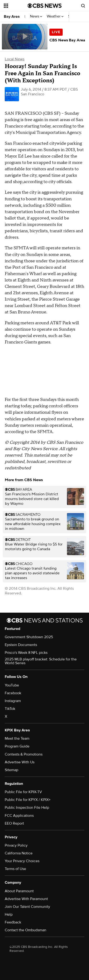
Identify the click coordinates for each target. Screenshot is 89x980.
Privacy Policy (16, 845)
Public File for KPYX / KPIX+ (28, 800)
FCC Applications (19, 816)
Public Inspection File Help (27, 808)
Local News (15, 59)
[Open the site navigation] (16, 6)
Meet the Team (17, 738)
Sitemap (12, 770)
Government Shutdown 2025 (29, 637)
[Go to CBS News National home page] (45, 6)
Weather (55, 16)
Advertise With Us (20, 762)
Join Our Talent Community (27, 907)
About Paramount (19, 891)
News (36, 16)
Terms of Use (15, 869)
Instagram (13, 701)
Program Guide (17, 746)
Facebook (13, 693)
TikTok (10, 709)
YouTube (12, 685)
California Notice (19, 853)
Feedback (13, 922)
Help (9, 914)
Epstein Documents (21, 645)
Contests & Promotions (24, 754)
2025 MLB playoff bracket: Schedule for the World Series (41, 661)
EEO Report (14, 823)
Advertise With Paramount (26, 899)
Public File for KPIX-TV (23, 792)
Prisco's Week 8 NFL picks (26, 653)
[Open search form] (83, 6)
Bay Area (12, 17)
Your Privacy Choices (22, 861)
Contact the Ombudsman (26, 930)
